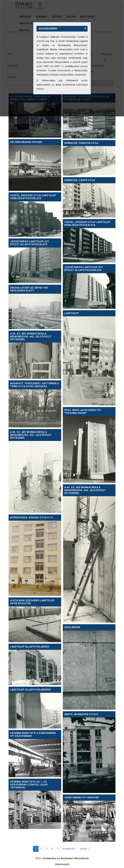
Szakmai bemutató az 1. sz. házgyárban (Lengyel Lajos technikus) (29, 785)
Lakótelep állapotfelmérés (30, 647)
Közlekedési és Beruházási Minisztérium (65, 858)
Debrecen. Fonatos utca (81, 143)
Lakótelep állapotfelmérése (31, 690)
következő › (69, 849)
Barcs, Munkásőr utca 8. (82, 714)
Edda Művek (72, 627)
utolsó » (84, 849)
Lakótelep (72, 313)
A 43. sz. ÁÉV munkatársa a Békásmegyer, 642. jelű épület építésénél (31, 337)
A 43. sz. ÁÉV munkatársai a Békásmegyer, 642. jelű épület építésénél (31, 435)
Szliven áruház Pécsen (26, 142)
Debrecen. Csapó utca (80, 180)
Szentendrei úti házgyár (82, 798)
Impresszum (62, 864)
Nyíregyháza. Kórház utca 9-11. (32, 518)
